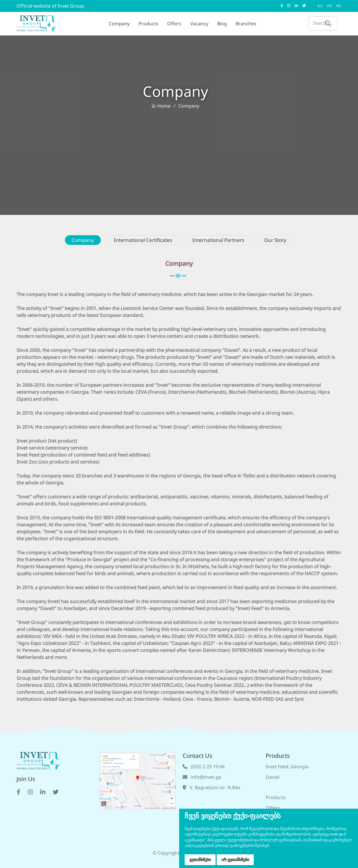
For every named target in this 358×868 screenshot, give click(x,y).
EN (330, 6)
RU (339, 6)
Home (161, 106)
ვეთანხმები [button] (200, 860)
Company (119, 24)
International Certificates (141, 240)
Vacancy (199, 24)
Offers (174, 24)
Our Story (282, 240)
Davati (273, 778)
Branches (246, 24)
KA (321, 6)
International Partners (221, 240)
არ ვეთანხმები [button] (235, 860)
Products (148, 24)
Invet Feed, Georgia (287, 767)
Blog (222, 24)
